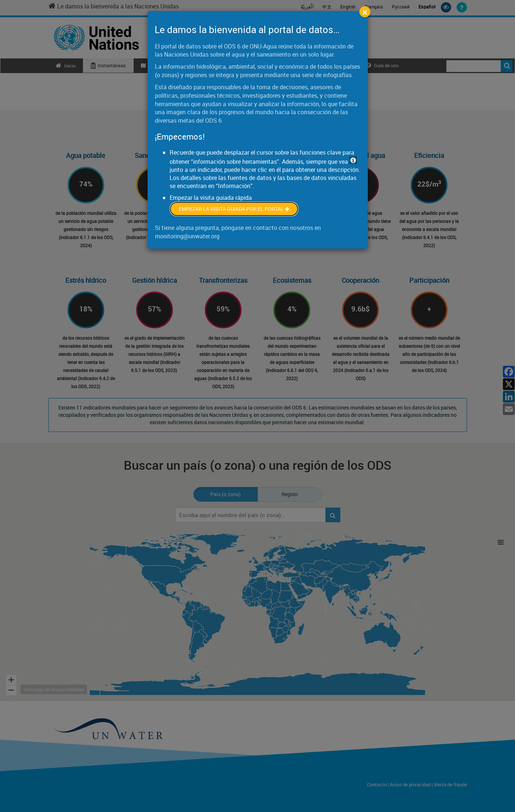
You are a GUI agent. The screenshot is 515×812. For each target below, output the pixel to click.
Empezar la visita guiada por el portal (234, 209)
